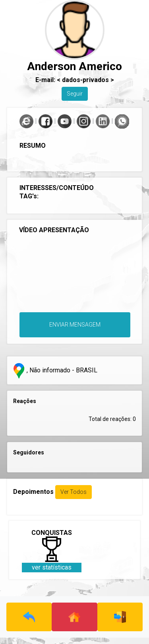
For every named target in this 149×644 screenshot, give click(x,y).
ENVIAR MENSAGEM (75, 325)
